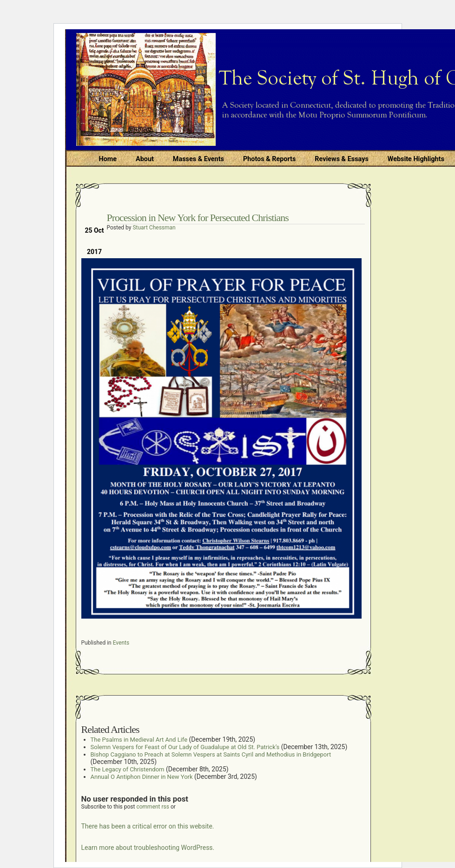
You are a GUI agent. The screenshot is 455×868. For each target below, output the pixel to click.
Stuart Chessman (154, 228)
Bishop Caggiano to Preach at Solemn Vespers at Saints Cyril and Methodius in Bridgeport (211, 754)
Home (108, 159)
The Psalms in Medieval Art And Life (139, 740)
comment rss (153, 807)
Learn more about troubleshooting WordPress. (148, 848)
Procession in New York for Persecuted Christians (198, 218)
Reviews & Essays (341, 159)
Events (121, 643)
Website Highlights (416, 159)
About (145, 159)
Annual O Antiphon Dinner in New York (142, 777)
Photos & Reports (269, 159)
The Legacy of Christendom (128, 769)
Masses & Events (198, 159)
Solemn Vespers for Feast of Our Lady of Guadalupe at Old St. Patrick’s (185, 747)
